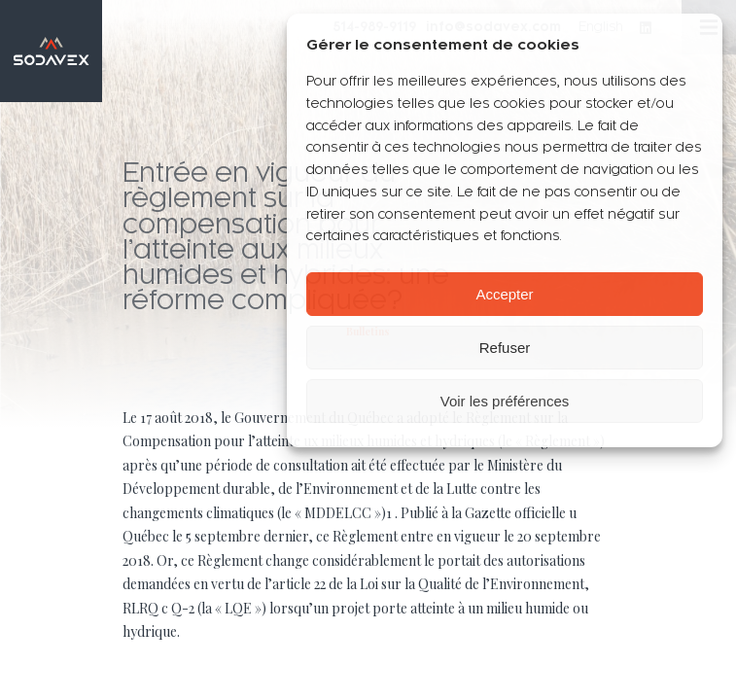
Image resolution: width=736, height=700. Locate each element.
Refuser (505, 348)
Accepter (504, 294)
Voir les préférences (505, 401)
